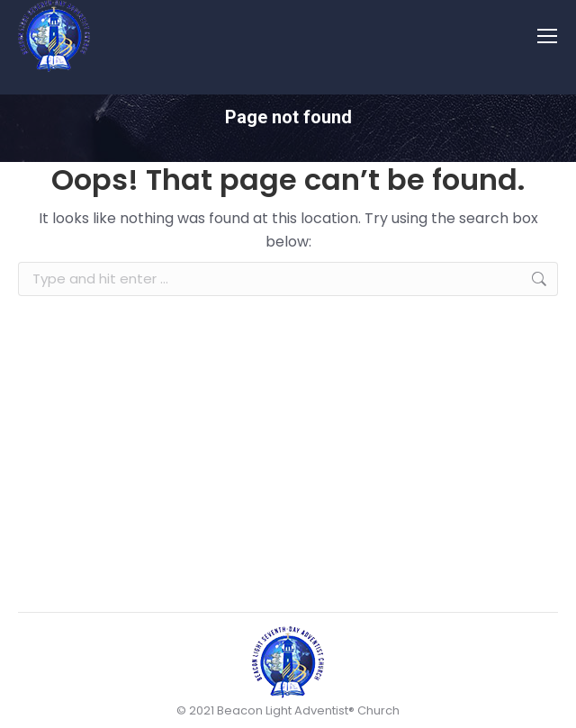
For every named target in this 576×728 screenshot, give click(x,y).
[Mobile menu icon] (547, 36)
